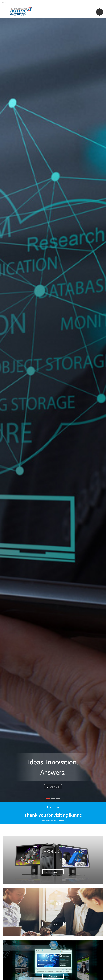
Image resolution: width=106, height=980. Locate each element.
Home (5, 2)
